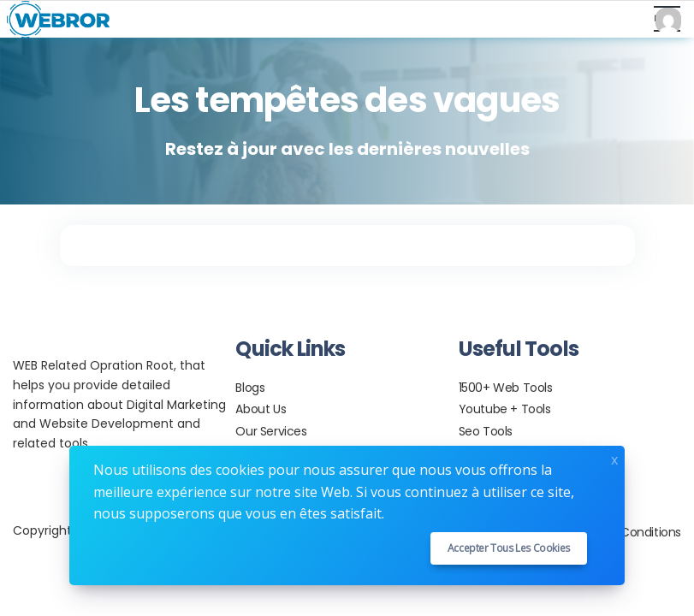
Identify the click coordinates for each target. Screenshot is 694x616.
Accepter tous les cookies (509, 548)
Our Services (271, 431)
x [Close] (614, 458)
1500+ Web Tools (506, 388)
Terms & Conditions (625, 532)
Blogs (250, 388)
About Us (261, 409)
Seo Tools (486, 431)
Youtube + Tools (505, 409)
